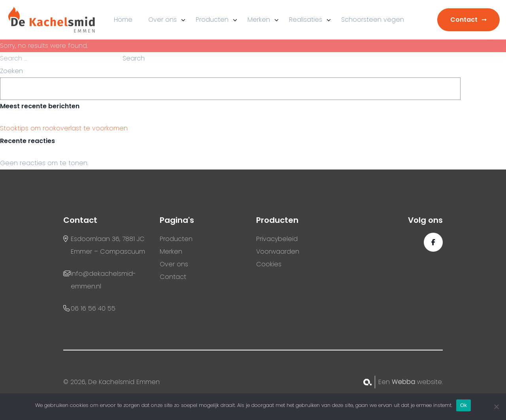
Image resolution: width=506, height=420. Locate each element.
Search (134, 58)
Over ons (162, 20)
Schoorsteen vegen (373, 20)
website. (417, 382)
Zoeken (11, 71)
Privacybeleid (277, 239)
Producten (212, 20)
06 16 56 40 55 (93, 308)
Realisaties (306, 20)
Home (123, 20)
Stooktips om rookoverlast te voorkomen (64, 128)
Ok (464, 405)
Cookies (269, 264)
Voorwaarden (278, 251)
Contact (464, 20)
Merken (259, 20)
